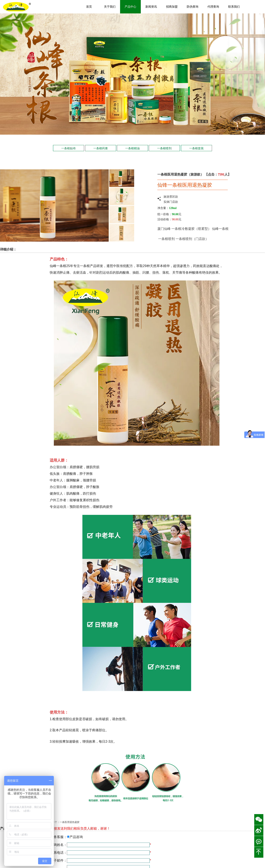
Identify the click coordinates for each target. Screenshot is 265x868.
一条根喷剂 (164, 148)
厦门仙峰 (164, 229)
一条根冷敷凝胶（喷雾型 (190, 229)
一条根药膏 (101, 148)
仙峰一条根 (221, 229)
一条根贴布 (69, 148)
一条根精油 (132, 148)
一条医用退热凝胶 (70, 822)
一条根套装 (196, 148)
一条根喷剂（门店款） (192, 239)
